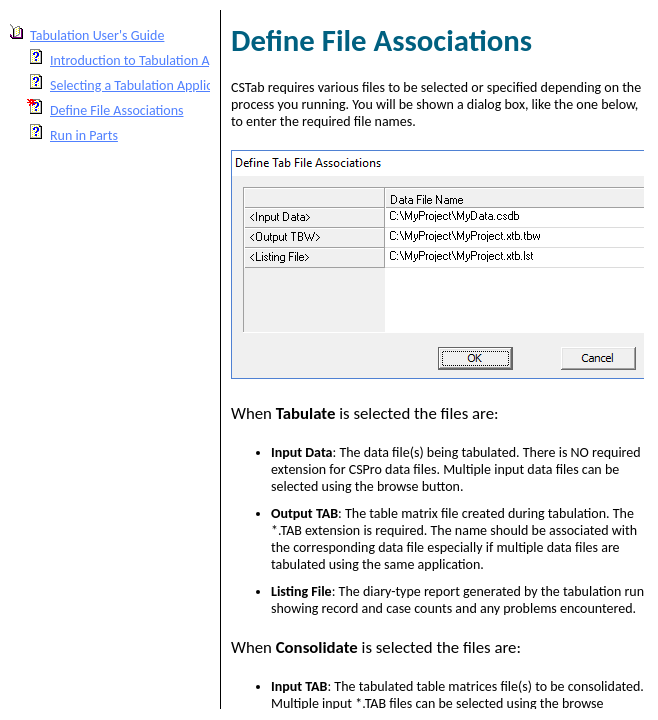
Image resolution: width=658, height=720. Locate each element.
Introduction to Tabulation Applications (160, 60)
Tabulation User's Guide (97, 35)
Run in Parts (84, 135)
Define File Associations (117, 110)
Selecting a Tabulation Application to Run (166, 85)
